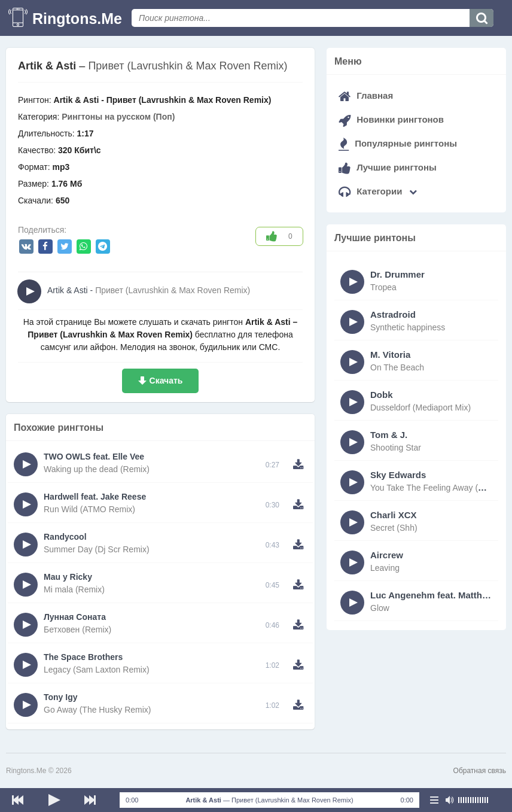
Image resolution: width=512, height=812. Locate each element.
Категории (378, 191)
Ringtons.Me (77, 19)
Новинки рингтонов (391, 119)
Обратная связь (480, 771)
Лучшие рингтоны (388, 167)
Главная (366, 95)
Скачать (166, 381)
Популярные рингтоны (398, 143)
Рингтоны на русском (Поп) (118, 117)
